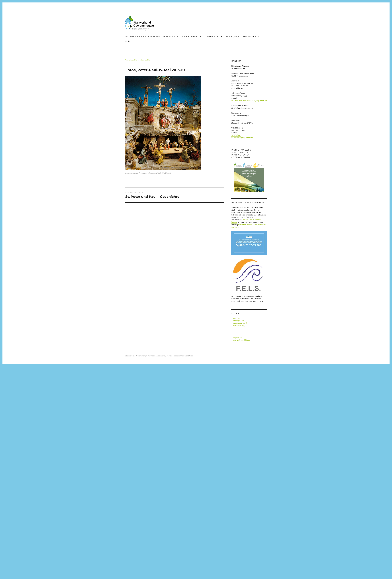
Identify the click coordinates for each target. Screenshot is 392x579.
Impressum (238, 338)
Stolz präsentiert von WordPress (181, 356)
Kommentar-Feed (240, 323)
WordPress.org (239, 326)
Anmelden (237, 318)
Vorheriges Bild (131, 60)
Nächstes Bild (145, 60)
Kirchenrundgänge (230, 36)
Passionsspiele (249, 36)
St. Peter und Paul (190, 36)
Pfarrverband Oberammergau (136, 356)
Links (128, 41)
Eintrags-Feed (239, 321)
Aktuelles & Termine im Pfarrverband (143, 36)
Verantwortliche (171, 36)
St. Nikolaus (210, 36)
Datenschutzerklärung (242, 340)
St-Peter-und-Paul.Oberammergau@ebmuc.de (249, 101)
